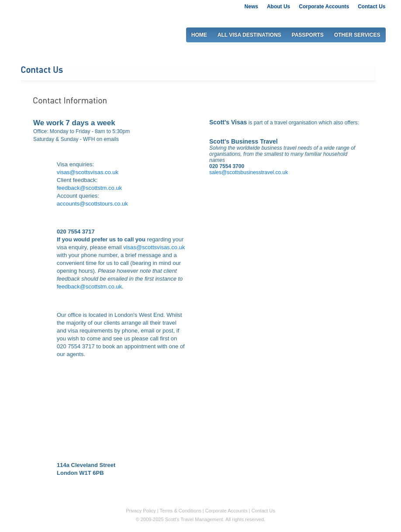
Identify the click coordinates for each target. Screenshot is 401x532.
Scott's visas (43, 21)
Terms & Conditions (180, 511)
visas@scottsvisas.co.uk (88, 172)
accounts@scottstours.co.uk (92, 204)
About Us (278, 7)
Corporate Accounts (324, 7)
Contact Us (372, 7)
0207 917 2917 (356, 18)
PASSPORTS (308, 35)
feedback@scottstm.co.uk (89, 188)
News (251, 7)
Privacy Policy (141, 511)
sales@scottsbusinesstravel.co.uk (249, 172)
